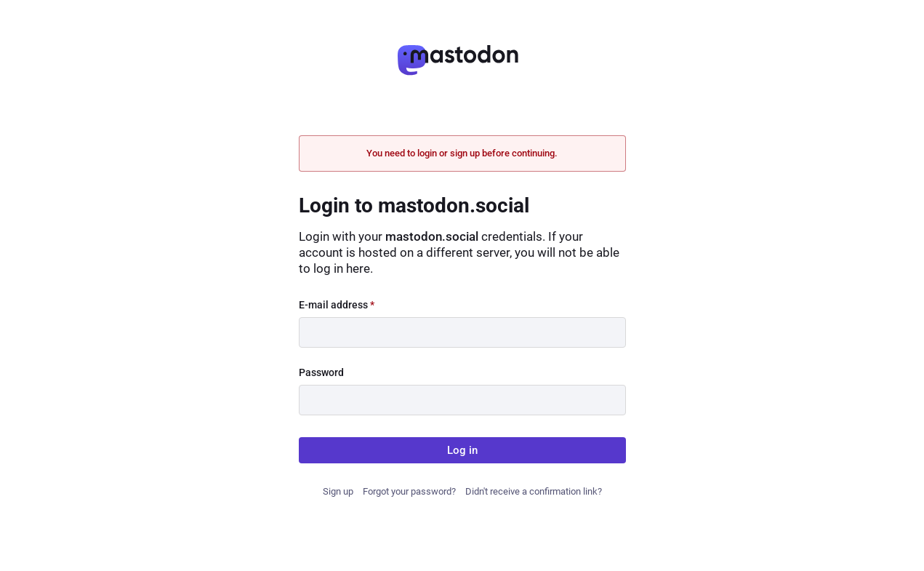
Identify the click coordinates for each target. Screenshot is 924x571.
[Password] (462, 400)
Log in (462, 450)
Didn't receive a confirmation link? (534, 491)
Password (321, 372)
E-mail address (337, 305)
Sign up (338, 491)
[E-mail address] (462, 332)
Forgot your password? (409, 491)
